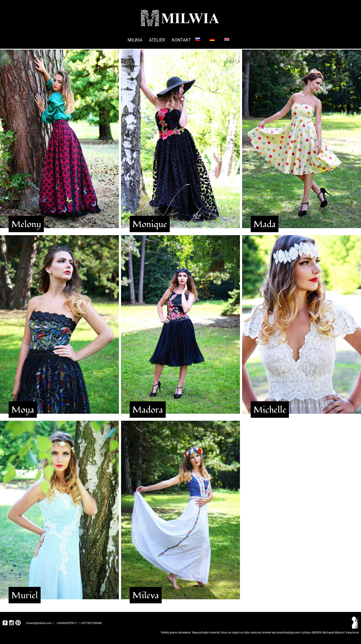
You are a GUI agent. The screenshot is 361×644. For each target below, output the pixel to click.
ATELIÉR (157, 40)
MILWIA (135, 40)
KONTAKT (181, 40)
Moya (23, 410)
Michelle (270, 410)
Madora (148, 410)
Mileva (146, 596)
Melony (26, 224)
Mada (265, 224)
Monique (150, 224)
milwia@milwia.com (39, 623)
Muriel (25, 596)
